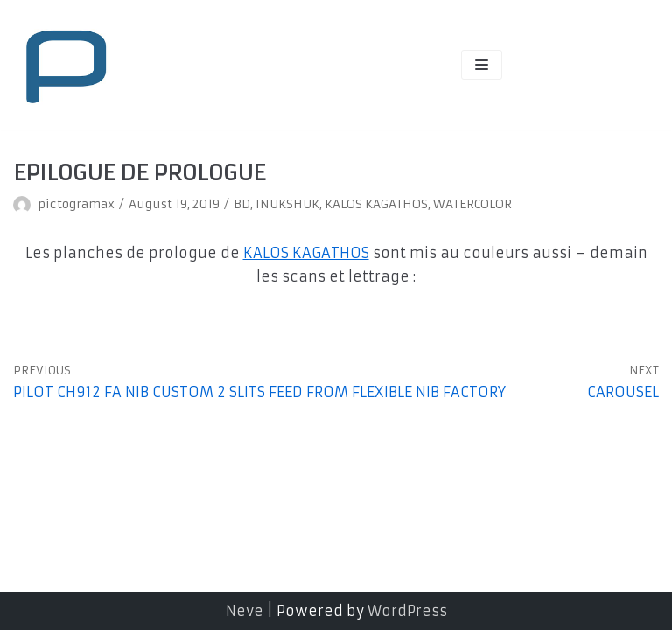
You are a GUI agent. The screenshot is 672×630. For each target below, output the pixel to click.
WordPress (407, 611)
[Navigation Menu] (482, 65)
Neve (245, 611)
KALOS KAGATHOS (376, 204)
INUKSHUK (287, 204)
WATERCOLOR (472, 204)
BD (242, 204)
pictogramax (76, 204)
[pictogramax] (66, 65)
